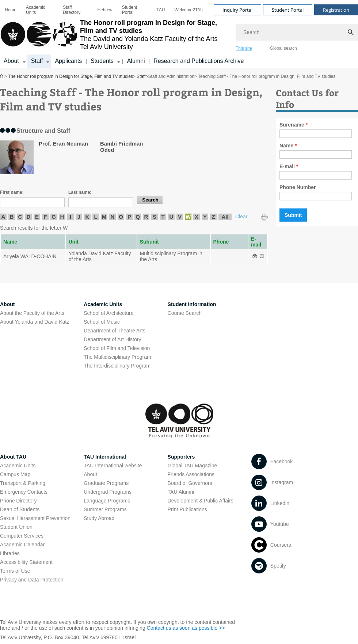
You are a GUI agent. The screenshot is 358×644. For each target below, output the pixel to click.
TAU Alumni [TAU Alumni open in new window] (181, 492)
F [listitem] (45, 217)
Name (288, 146)
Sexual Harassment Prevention (35, 518)
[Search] (297, 32)
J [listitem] (79, 217)
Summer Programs (105, 509)
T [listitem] (163, 217)
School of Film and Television (117, 348)
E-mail (289, 166)
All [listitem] (225, 217)
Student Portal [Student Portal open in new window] (130, 10)
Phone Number (298, 187)
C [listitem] (20, 217)
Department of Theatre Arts (115, 331)
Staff (141, 76)
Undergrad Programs (108, 492)
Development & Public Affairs (201, 501)
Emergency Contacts (24, 492)
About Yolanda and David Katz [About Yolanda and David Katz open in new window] (35, 322)
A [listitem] (3, 217)
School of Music (102, 322)
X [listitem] (197, 217)
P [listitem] (129, 217)
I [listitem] (71, 217)
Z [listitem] (213, 217)
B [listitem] (12, 217)
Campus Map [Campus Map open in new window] (15, 474)
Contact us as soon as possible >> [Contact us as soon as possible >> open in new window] (186, 628)
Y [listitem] (205, 217)
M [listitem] (104, 217)
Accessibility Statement (26, 562)
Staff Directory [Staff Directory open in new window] (72, 10)
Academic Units (36, 10)
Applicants (68, 61)
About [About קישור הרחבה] (11, 61)
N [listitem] (113, 217)
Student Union (16, 527)
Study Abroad (99, 518)
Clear (241, 216)
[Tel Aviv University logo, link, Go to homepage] (114, 35)
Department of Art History (112, 339)
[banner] (179, 34)
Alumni (136, 61)
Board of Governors (190, 483)
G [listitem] (54, 217)
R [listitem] (146, 217)
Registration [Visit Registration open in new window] (336, 10)
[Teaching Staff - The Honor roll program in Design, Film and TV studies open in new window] (255, 256)
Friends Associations (191, 474)
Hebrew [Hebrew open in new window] (105, 10)
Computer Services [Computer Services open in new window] (22, 536)
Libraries (10, 553)
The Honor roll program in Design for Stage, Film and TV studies (2, 76)
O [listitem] (121, 217)
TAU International (105, 457)
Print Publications (187, 509)
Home (11, 10)
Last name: (80, 192)
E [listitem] (37, 217)
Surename (294, 125)
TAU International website (113, 466)
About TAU (13, 457)
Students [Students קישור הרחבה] (102, 61)
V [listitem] (180, 217)
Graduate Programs (106, 483)
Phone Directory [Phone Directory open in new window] (18, 501)
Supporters (181, 457)
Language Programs (107, 501)
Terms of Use (15, 571)
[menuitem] (11, 10)
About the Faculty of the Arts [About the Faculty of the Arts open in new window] (32, 313)
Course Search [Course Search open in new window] (185, 313)
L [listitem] (96, 217)
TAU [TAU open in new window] (161, 10)
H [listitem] (62, 217)
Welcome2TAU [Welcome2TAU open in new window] (189, 10)
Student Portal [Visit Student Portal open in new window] (288, 10)
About (90, 474)
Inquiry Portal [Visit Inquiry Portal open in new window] (237, 10)
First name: (12, 192)
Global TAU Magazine (193, 466)
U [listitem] (172, 217)
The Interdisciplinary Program (117, 366)
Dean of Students (20, 509)
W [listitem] (188, 217)
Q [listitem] (138, 217)
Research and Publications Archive (199, 61)
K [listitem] (87, 217)
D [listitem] (29, 217)
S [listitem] (155, 217)
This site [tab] (244, 48)
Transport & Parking (23, 483)
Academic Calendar (22, 545)
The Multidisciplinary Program (117, 357)
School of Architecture (108, 313)
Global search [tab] (283, 48)
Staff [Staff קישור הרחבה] (37, 61)
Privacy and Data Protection (32, 580)
